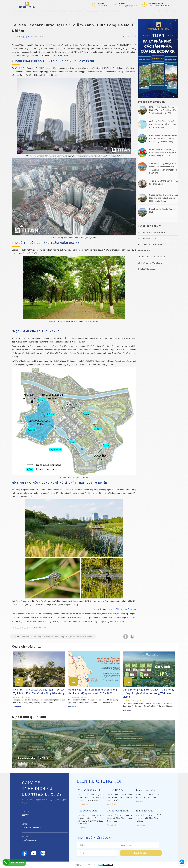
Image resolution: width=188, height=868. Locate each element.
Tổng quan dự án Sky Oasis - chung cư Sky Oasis (56, 637)
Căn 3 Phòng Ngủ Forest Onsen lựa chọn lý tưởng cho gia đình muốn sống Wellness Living (163, 138)
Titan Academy (91, 13)
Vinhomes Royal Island (150, 263)
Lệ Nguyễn (126, 701)
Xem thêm (17, 707)
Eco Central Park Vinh (84, 637)
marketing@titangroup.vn (128, 6)
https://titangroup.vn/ (30, 840)
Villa (126, 37)
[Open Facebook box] (160, 13)
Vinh (32, 762)
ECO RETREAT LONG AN (149, 239)
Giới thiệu (31, 13)
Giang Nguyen (25, 37)
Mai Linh (16, 697)
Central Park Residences (152, 257)
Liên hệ (104, 13)
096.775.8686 (103, 6)
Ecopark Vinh (74, 618)
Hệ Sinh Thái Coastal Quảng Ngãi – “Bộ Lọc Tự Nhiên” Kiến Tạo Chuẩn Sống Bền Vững (163, 110)
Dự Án (41, 13)
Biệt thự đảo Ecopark (126, 609)
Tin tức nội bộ (76, 13)
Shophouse (23, 762)
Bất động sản (25, 697)
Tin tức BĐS (52, 13)
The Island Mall (146, 269)
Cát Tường (72, 697)
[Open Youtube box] (167, 13)
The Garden (31, 622)
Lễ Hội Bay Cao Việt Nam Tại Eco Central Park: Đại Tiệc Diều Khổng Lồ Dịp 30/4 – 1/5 (163, 153)
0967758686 (27, 815)
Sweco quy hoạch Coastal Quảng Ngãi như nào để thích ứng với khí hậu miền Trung (164, 198)
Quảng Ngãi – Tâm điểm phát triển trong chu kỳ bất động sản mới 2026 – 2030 (163, 124)
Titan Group (87, 865)
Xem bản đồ (83, 804)
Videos (63, 13)
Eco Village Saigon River (151, 233)
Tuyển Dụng (115, 13)
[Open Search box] (174, 13)
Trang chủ (18, 13)
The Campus (144, 251)
